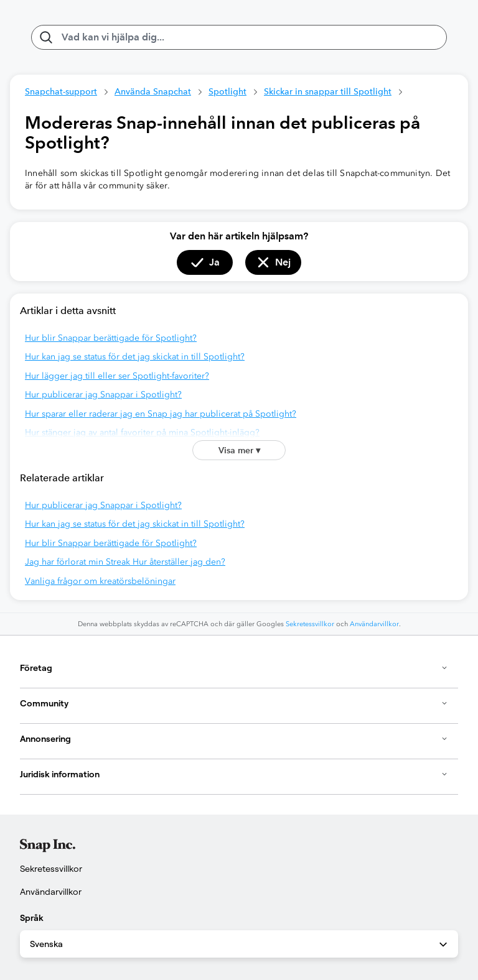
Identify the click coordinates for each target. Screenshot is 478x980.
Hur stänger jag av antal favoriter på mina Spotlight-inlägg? (142, 432)
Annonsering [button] (234, 739)
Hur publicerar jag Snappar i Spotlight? (103, 395)
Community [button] (234, 703)
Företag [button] (234, 668)
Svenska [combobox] (240, 945)
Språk (32, 918)
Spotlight (227, 91)
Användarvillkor (374, 624)
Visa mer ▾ (239, 450)
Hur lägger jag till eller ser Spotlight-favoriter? (117, 376)
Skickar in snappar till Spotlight (328, 91)
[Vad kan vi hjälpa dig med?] (239, 37)
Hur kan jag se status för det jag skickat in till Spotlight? (135, 357)
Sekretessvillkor (310, 624)
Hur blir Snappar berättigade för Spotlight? (111, 338)
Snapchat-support (61, 91)
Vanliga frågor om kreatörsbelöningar (100, 581)
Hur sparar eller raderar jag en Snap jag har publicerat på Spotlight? (161, 414)
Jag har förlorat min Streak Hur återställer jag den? (125, 562)
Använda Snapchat (153, 91)
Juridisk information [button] (234, 774)
